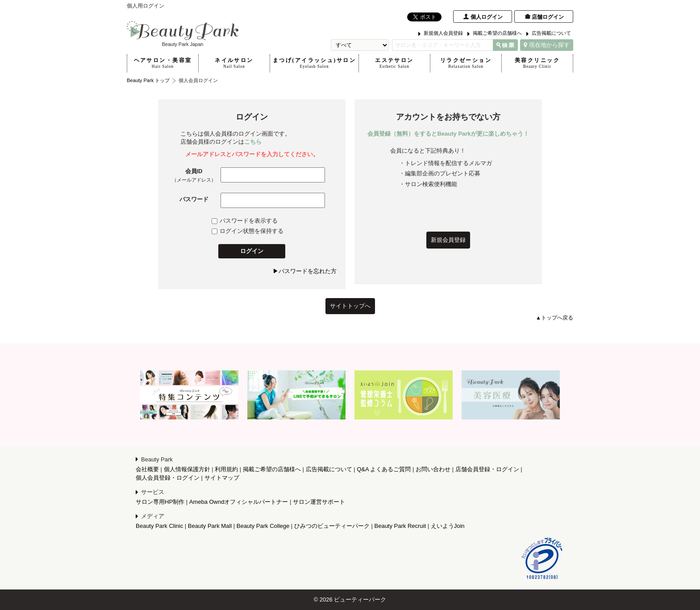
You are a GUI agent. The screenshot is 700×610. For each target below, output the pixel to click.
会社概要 (147, 469)
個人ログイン (487, 17)
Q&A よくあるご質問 (384, 469)
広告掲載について (551, 33)
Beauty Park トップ (148, 80)
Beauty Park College (263, 526)
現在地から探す (547, 45)
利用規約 (226, 469)
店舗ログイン (548, 17)
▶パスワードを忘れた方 (305, 271)
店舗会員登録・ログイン (487, 469)
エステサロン (394, 63)
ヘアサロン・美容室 (163, 63)
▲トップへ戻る (554, 318)
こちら (253, 142)
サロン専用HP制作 (160, 502)
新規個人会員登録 (443, 33)
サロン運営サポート (319, 502)
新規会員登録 (448, 240)
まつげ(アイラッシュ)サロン (314, 63)
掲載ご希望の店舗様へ (497, 33)
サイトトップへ (350, 306)
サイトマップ (222, 478)
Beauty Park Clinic (159, 526)
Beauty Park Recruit (400, 526)
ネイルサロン (234, 63)
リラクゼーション (466, 63)
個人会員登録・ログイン (168, 478)
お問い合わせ (433, 469)
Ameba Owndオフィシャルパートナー (239, 502)
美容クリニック (537, 63)
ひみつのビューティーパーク (332, 526)
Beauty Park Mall (210, 526)
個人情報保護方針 (187, 469)
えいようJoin (448, 526)
